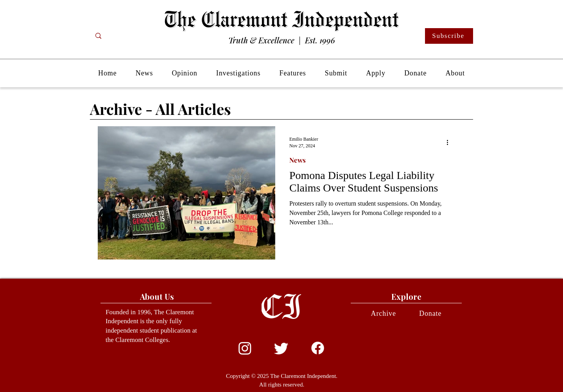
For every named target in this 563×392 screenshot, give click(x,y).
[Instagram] (245, 348)
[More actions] (450, 142)
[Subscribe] (449, 36)
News (298, 160)
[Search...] (129, 36)
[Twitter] (281, 348)
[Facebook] (318, 348)
